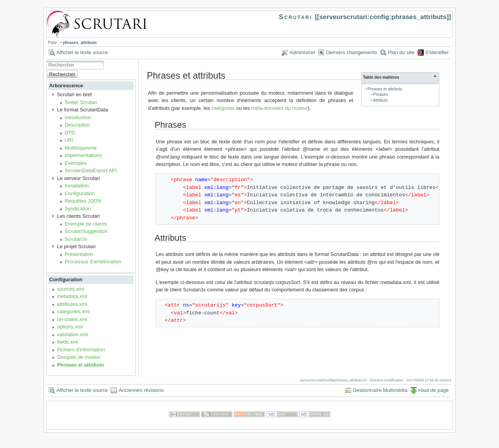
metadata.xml (72, 296)
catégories (223, 108)
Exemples (76, 163)
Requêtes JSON (83, 201)
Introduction (78, 117)
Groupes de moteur (79, 357)
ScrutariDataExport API (91, 170)
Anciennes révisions (141, 390)
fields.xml (67, 342)
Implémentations (83, 155)
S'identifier (437, 52)
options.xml (70, 327)
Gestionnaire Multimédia (380, 390)
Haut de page (434, 390)
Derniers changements (351, 52)
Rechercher (62, 74)
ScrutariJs (76, 239)
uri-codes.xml (72, 319)
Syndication (78, 209)
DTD (70, 133)
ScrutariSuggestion (86, 231)
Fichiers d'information (81, 350)
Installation (77, 186)
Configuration (80, 193)
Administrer (303, 52)
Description (77, 125)
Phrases (380, 94)
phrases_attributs (80, 43)
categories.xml (73, 311)
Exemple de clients (86, 224)
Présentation (79, 254)
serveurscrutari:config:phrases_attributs (383, 17)
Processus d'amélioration (93, 262)
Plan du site (401, 52)
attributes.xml (72, 304)
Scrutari (296, 17)
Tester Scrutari (81, 102)
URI (69, 140)
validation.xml (72, 334)
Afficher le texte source (82, 52)
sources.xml (70, 289)
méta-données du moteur (279, 108)
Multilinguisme (81, 148)
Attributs (380, 100)
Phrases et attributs (81, 365)
